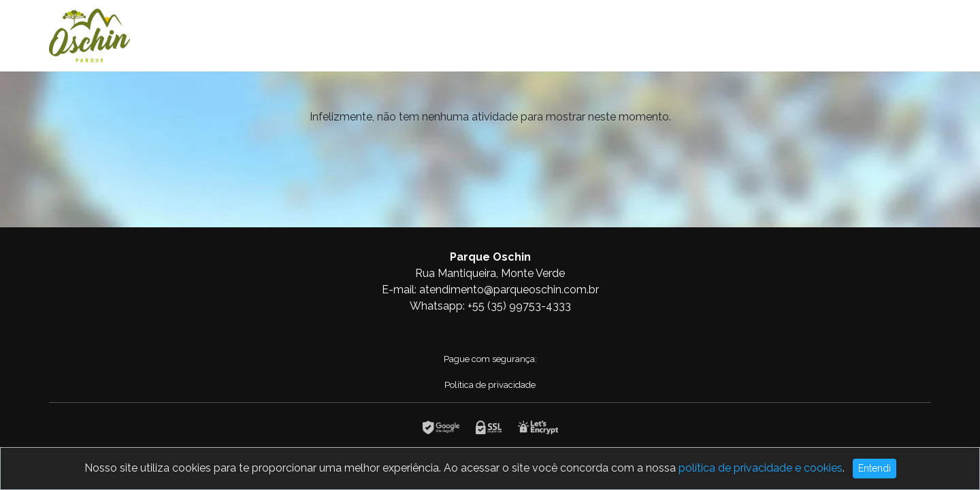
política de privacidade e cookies (761, 468)
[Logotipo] (89, 33)
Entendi (875, 468)
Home (842, 35)
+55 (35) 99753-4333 (519, 306)
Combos (899, 35)
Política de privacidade (490, 385)
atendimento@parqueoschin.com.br (509, 290)
